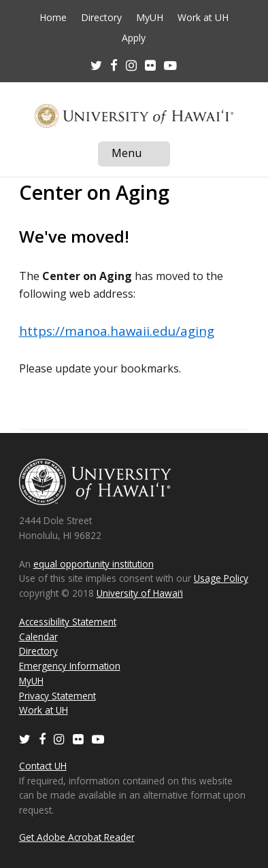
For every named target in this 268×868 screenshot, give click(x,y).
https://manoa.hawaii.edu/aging (117, 331)
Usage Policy (221, 578)
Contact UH (43, 766)
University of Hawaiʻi (140, 593)
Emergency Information (70, 666)
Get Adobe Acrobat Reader (77, 837)
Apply (134, 38)
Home (53, 18)
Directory (101, 18)
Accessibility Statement (68, 622)
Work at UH (203, 18)
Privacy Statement (57, 696)
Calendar (38, 637)
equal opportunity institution (94, 564)
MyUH (150, 18)
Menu (141, 156)
